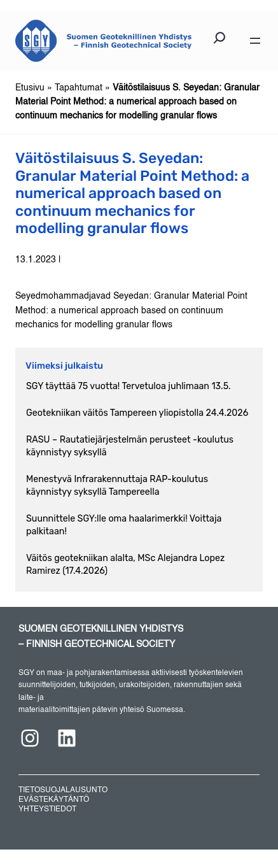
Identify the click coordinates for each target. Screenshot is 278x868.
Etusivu (30, 88)
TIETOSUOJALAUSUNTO (63, 790)
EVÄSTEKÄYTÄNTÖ (54, 800)
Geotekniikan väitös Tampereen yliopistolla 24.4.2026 (137, 413)
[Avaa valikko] (255, 41)
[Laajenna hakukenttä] (219, 41)
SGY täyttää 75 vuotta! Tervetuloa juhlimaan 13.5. (129, 386)
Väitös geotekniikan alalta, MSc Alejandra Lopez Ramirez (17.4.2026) (125, 565)
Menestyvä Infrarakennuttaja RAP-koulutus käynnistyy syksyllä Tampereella (117, 486)
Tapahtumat (79, 88)
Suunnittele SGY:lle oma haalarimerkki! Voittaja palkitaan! (124, 525)
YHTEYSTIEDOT (47, 809)
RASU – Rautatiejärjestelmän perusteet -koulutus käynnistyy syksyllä (130, 446)
